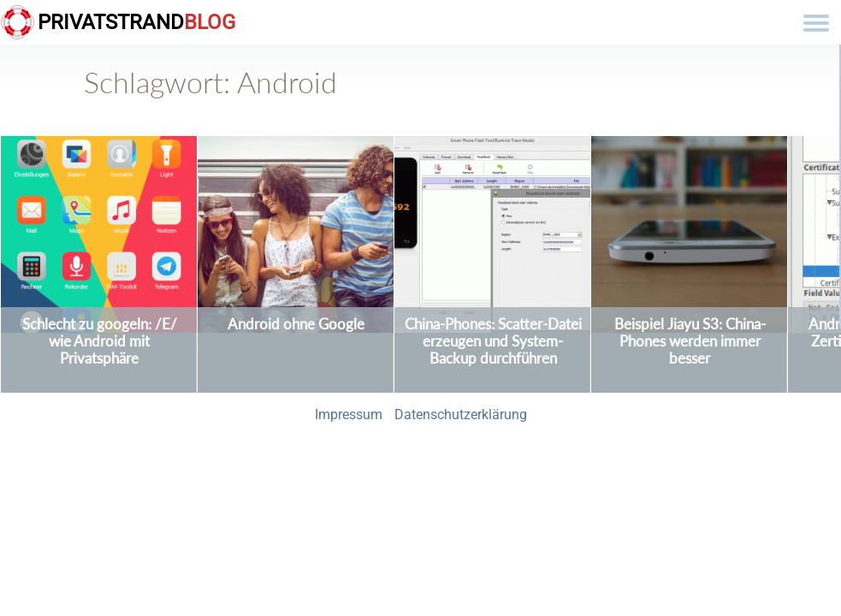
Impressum (349, 415)
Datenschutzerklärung (461, 415)
